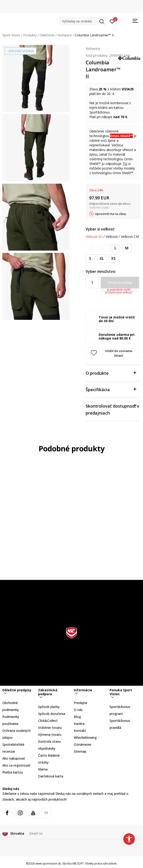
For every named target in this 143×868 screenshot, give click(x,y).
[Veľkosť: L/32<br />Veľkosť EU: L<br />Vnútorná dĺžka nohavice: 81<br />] (115, 248)
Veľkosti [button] (112, 237)
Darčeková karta (51, 776)
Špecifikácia (111, 389)
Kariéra (79, 724)
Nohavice (65, 35)
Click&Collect (48, 721)
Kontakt (80, 731)
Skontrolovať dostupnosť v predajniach (112, 409)
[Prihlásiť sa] (112, 21)
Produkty (30, 35)
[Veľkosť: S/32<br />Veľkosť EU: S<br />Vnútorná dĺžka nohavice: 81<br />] (90, 259)
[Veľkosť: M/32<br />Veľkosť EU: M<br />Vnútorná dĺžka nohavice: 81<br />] (127, 248)
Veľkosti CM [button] (130, 237)
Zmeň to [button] (36, 833)
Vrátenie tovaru (50, 728)
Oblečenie (47, 35)
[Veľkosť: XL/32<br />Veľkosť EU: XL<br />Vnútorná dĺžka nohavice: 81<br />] (102, 259)
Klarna (43, 769)
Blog (77, 717)
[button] (83, 21)
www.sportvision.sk (48, 863)
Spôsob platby (49, 707)
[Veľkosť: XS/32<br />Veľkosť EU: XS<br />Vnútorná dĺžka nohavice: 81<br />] (113, 259)
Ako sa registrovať (16, 765)
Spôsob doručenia (52, 714)
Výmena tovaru (50, 734)
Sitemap (80, 751)
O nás (78, 710)
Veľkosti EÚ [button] (94, 237)
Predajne (81, 703)
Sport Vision (11, 35)
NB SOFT (78, 863)
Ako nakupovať (14, 758)
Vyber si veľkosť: (100, 229)
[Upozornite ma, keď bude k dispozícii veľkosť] (91, 248)
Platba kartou (13, 772)
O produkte (111, 373)
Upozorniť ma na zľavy (110, 214)
